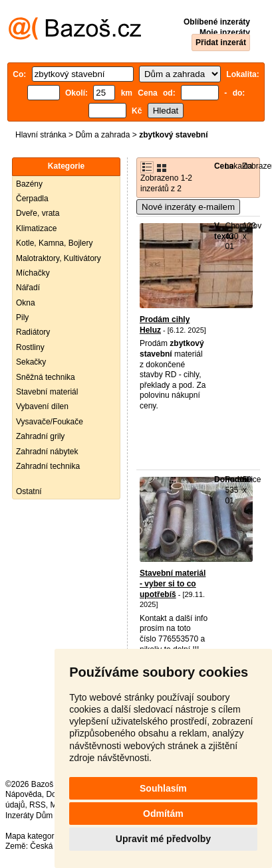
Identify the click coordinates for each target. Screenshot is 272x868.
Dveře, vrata (38, 213)
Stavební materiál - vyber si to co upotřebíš (173, 583)
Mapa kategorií (32, 836)
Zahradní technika (48, 466)
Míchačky (33, 273)
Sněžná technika (46, 377)
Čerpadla (32, 199)
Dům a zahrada (102, 135)
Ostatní (29, 491)
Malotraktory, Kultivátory (59, 258)
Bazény (29, 184)
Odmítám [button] (163, 814)
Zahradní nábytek (47, 452)
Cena (224, 166)
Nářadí (28, 288)
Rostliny (30, 347)
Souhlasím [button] (163, 788)
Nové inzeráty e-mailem (188, 207)
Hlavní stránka (41, 135)
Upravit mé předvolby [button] (163, 839)
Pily (22, 317)
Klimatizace (36, 228)
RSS (38, 805)
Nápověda (24, 794)
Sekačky (31, 362)
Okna (26, 303)
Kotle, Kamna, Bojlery (54, 243)
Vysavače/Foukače (50, 422)
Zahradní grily (40, 436)
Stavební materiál (47, 392)
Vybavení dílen (42, 406)
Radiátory (33, 332)
